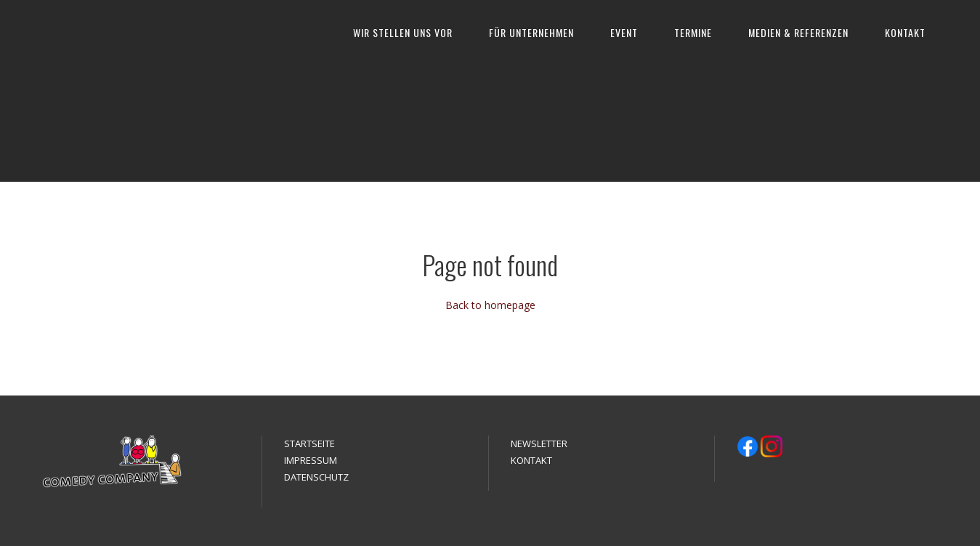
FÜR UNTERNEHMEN (531, 32)
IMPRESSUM (311, 460)
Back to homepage (490, 305)
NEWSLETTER (539, 443)
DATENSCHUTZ (316, 477)
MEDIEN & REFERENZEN (798, 32)
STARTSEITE (309, 443)
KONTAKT (905, 32)
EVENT (624, 32)
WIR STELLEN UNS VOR (403, 32)
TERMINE (693, 32)
